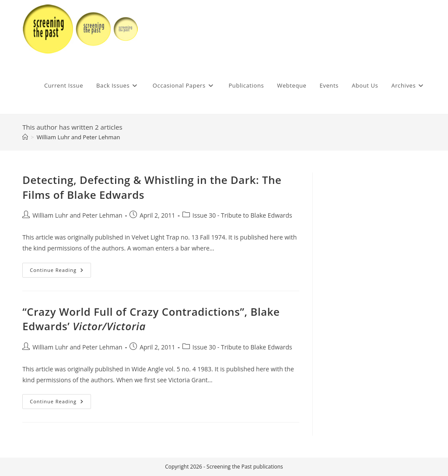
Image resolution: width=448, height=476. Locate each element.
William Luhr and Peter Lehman (79, 137)
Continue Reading (60, 272)
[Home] (25, 137)
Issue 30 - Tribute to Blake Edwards (242, 215)
